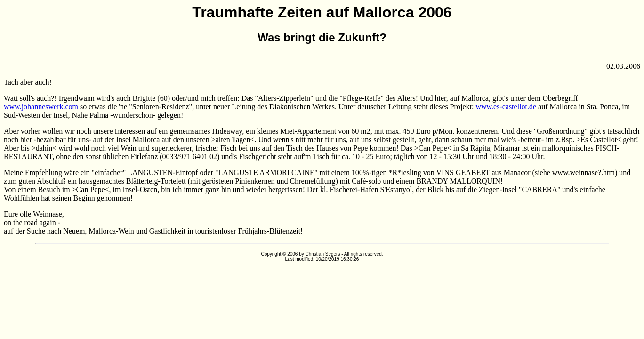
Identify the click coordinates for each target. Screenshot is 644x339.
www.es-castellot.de (506, 107)
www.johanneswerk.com (41, 107)
